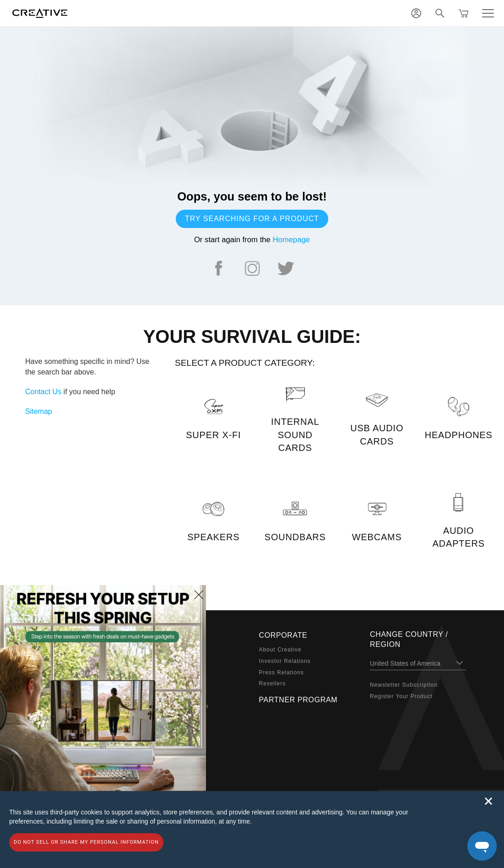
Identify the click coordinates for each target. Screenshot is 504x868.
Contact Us (43, 392)
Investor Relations (285, 661)
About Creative (280, 650)
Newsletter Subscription (404, 685)
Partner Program (298, 700)
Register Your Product (401, 696)
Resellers (273, 684)
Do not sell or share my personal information (86, 842)
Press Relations (282, 673)
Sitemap (39, 411)
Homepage (291, 240)
